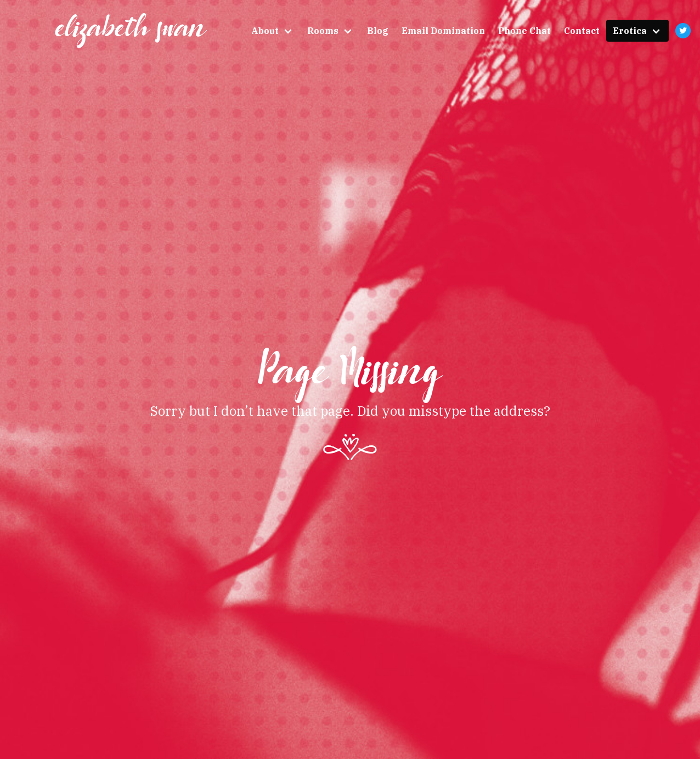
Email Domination (443, 31)
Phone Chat (524, 31)
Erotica (630, 31)
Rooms (323, 31)
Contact (582, 31)
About (265, 31)
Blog (378, 31)
